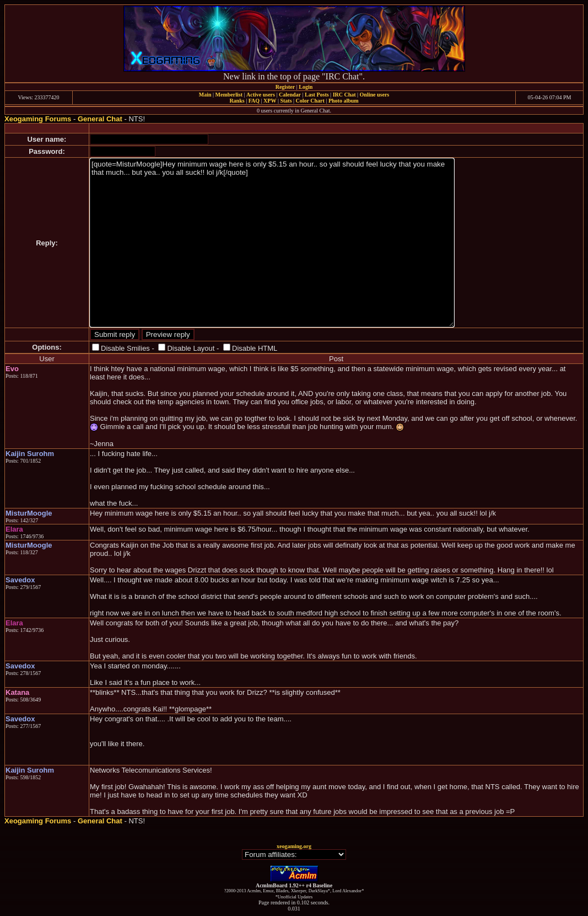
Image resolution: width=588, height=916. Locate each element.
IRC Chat (344, 95)
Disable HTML (255, 348)
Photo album (344, 101)
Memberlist (229, 95)
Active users (261, 95)
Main (205, 95)
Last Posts (317, 95)
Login (306, 87)
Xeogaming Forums (38, 119)
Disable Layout (191, 348)
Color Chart (310, 101)
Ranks (237, 101)
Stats (286, 101)
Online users (375, 95)
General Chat (100, 119)
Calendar (290, 95)
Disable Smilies (125, 348)
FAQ (254, 101)
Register (285, 87)
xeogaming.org (294, 846)
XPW (270, 101)
